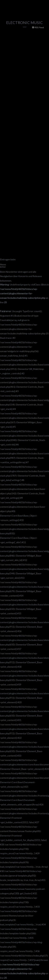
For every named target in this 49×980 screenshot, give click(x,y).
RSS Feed (38, 28)
